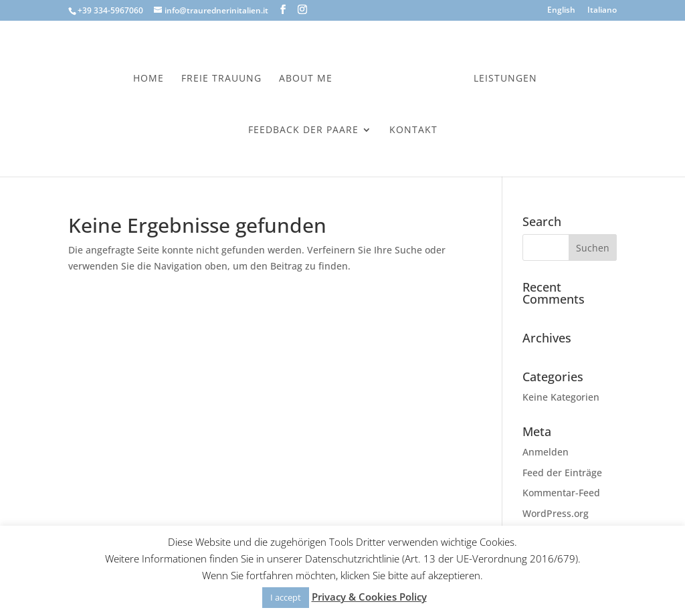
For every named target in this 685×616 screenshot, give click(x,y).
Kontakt (413, 130)
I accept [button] (286, 597)
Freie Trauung (221, 79)
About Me (306, 79)
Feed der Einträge (562, 473)
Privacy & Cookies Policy (369, 597)
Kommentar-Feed (561, 493)
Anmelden (546, 452)
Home (149, 79)
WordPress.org (556, 513)
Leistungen (505, 79)
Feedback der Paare (303, 130)
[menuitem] (561, 13)
